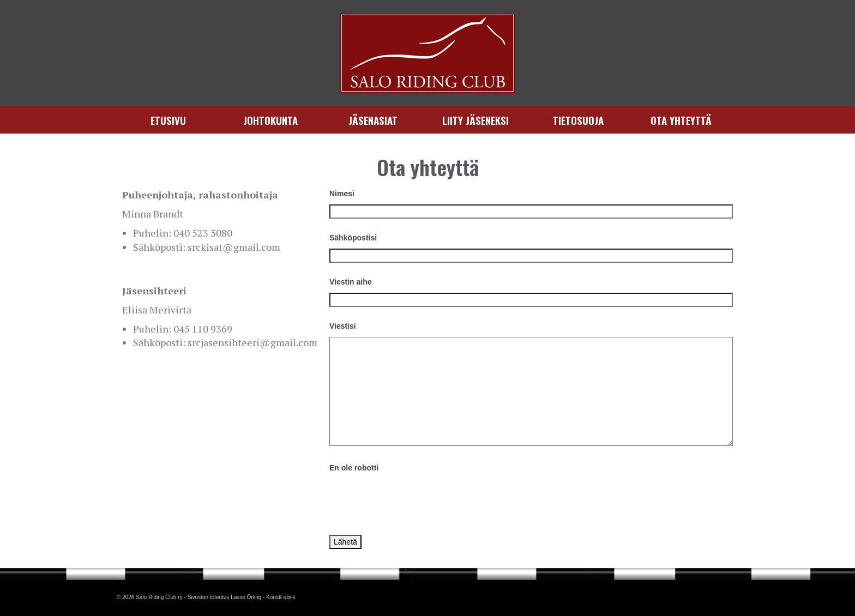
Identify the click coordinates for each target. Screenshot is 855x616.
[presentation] (412, 500)
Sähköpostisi (353, 238)
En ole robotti (354, 468)
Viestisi (343, 326)
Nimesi (342, 194)
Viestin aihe (351, 282)
